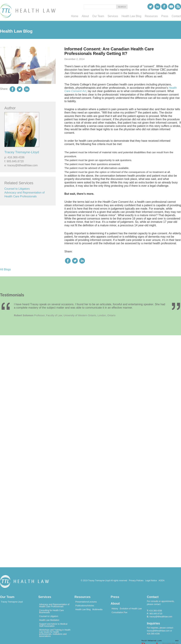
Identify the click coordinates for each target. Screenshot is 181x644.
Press (115, 597)
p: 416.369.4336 (14, 157)
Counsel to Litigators (17, 189)
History (115, 609)
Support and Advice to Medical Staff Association (53, 625)
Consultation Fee (119, 612)
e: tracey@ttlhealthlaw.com (21, 165)
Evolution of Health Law (131, 609)
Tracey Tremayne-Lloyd (22, 152)
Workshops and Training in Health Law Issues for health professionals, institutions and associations (55, 633)
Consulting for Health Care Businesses (51, 611)
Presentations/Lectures (86, 602)
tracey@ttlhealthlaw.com (161, 617)
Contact (153, 597)
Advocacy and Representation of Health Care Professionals (54, 605)
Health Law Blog (83, 609)
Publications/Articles (85, 606)
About (115, 604)
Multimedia (97, 609)
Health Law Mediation (49, 620)
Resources (82, 597)
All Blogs (5, 269)
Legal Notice (151, 581)
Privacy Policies (136, 581)
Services (45, 597)
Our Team (7, 597)
